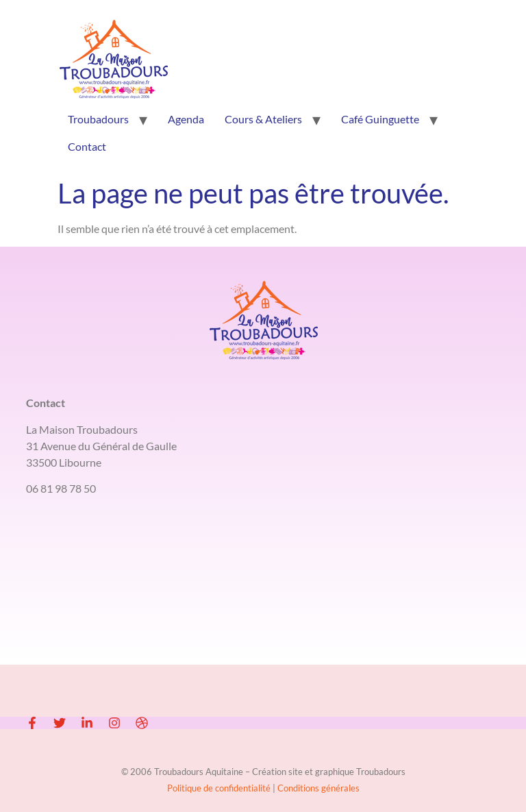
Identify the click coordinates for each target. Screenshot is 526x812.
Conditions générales (318, 788)
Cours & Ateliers (263, 119)
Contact (87, 146)
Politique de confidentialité (220, 788)
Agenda (186, 119)
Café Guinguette (380, 119)
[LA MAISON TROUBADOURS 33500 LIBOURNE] (263, 614)
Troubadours (98, 119)
